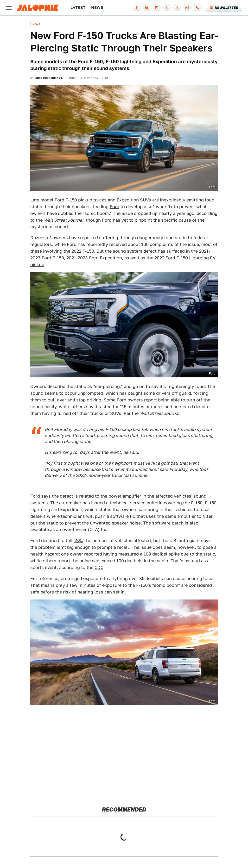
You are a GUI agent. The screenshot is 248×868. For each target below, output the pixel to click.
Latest (78, 8)
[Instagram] (187, 8)
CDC (99, 567)
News (97, 8)
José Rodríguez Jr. (49, 78)
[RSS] (197, 8)
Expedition (128, 200)
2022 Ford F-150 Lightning (182, 258)
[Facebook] (137, 8)
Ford (114, 207)
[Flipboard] (157, 8)
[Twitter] (167, 8)
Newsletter (224, 8)
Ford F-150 (66, 200)
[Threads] (177, 8)
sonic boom (97, 213)
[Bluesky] (147, 8)
